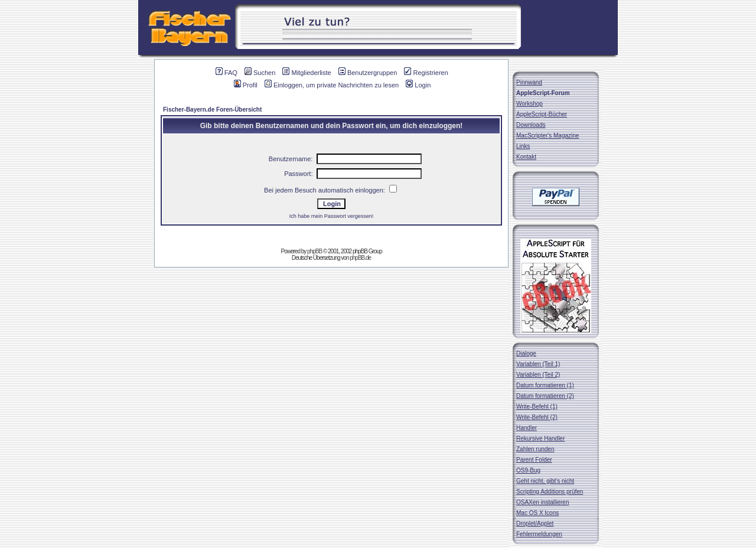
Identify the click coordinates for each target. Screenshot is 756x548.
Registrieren (426, 73)
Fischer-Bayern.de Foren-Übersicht (212, 110)
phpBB (315, 251)
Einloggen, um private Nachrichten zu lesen (332, 85)
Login (418, 85)
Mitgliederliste (307, 73)
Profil (246, 85)
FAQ (227, 73)
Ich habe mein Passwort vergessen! (332, 216)
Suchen (260, 73)
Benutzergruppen (368, 73)
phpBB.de (360, 258)
